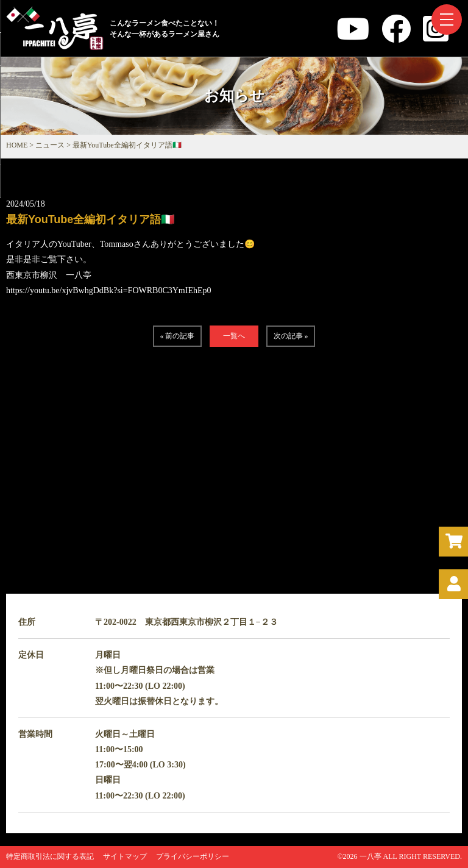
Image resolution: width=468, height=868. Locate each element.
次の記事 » (291, 336)
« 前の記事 (177, 336)
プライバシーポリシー (193, 856)
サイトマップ (125, 856)
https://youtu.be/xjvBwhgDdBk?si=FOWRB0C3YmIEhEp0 (109, 290)
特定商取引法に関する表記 (50, 856)
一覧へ (234, 336)
